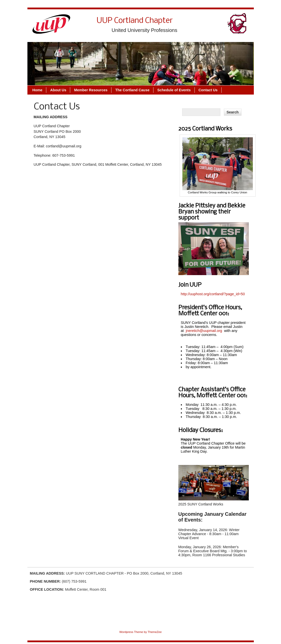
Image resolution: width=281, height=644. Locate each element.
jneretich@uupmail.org (204, 331)
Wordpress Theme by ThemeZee (140, 632)
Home (37, 90)
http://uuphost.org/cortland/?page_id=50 (213, 294)
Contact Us (208, 90)
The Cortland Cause (132, 90)
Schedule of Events (174, 90)
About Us (58, 90)
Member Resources (91, 90)
